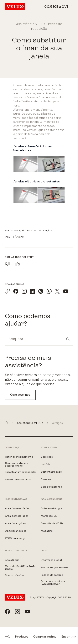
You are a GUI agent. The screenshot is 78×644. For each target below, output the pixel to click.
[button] (75, 637)
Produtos (22, 637)
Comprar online (45, 637)
